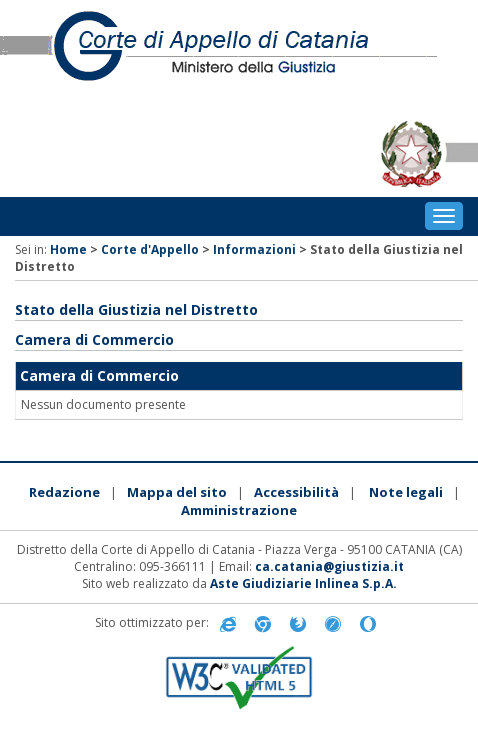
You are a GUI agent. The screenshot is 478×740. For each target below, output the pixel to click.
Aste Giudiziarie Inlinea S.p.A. (303, 583)
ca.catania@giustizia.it (329, 566)
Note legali (406, 492)
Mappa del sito (177, 492)
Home (68, 249)
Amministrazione (239, 510)
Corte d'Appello (150, 249)
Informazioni (254, 249)
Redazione (64, 492)
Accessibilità (296, 492)
